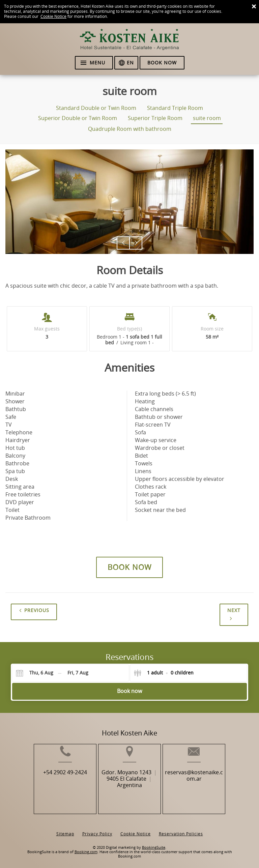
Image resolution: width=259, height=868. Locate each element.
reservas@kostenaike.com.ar (202, 786)
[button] (123, 243)
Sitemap (65, 829)
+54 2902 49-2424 (57, 783)
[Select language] (126, 63)
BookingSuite (154, 843)
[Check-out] (78, 673)
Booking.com (86, 847)
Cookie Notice (53, 17)
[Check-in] (36, 673)
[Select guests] (164, 673)
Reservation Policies (181, 829)
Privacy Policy (97, 829)
